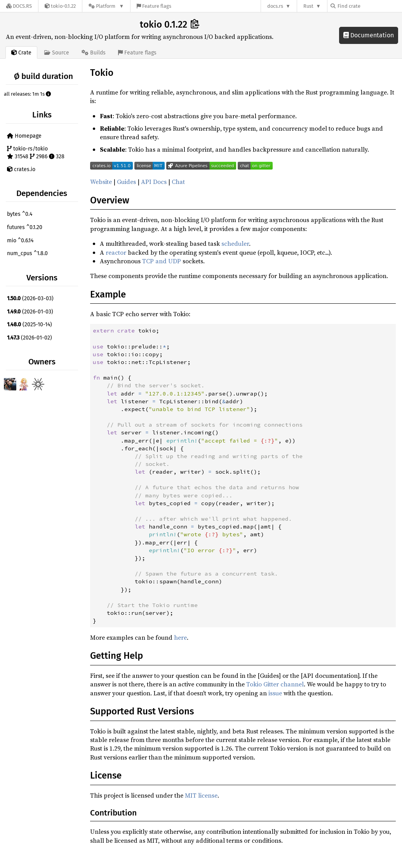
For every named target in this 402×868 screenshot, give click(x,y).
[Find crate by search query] (369, 6)
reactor (116, 252)
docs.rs (275, 6)
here (180, 637)
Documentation (369, 35)
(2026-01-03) (30, 312)
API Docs (154, 182)
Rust (308, 6)
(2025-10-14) (30, 325)
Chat (178, 182)
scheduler (235, 243)
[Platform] (106, 6)
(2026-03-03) (30, 298)
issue (275, 693)
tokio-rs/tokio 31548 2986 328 (36, 153)
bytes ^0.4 (20, 214)
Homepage (24, 136)
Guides (126, 182)
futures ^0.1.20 (25, 227)
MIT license (201, 795)
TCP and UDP (162, 261)
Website (101, 182)
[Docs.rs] (19, 6)
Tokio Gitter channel (275, 684)
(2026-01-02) (30, 338)
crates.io (21, 169)
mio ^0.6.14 (20, 241)
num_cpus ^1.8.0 (27, 253)
